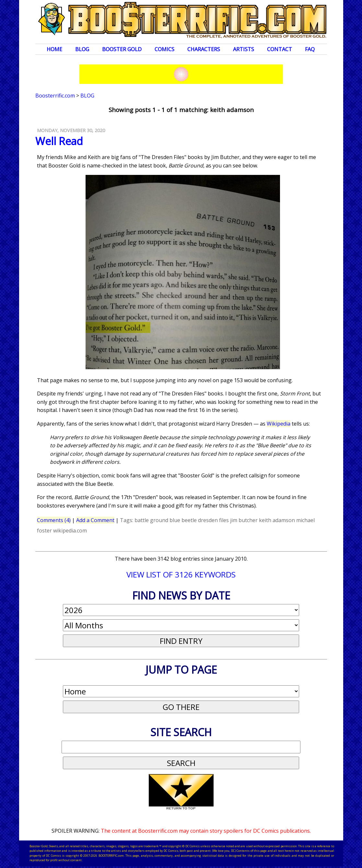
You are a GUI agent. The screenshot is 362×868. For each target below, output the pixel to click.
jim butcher (244, 520)
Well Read (59, 141)
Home (54, 49)
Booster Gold (122, 49)
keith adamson (277, 520)
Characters (204, 49)
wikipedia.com (70, 531)
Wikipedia (279, 424)
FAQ (310, 49)
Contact (280, 49)
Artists (244, 49)
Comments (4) (54, 520)
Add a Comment (95, 520)
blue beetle (183, 520)
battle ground (151, 520)
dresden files (213, 520)
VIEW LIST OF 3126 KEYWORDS (181, 574)
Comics (164, 49)
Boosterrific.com (55, 96)
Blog (82, 49)
